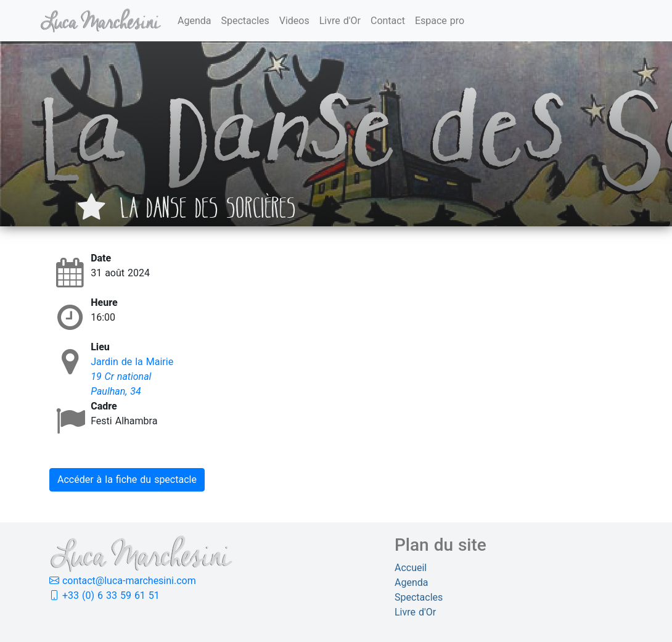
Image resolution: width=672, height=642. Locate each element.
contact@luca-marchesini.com (123, 581)
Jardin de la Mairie (132, 362)
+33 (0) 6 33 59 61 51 (104, 595)
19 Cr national (121, 377)
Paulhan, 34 (116, 391)
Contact (388, 21)
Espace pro (440, 21)
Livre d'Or (340, 21)
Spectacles (245, 21)
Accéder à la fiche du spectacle (127, 479)
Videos (294, 21)
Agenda (194, 21)
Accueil (411, 568)
